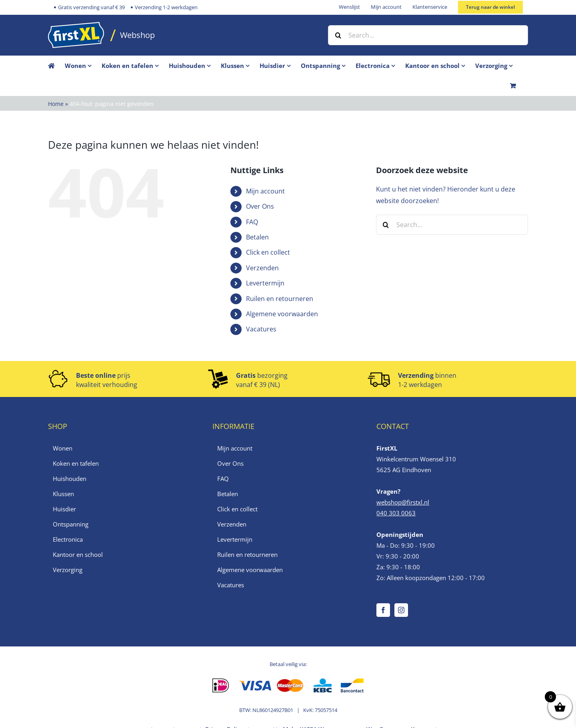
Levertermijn (265, 283)
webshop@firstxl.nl (403, 502)
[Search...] (428, 35)
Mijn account (265, 191)
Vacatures (261, 329)
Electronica (68, 539)
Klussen (63, 494)
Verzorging (68, 570)
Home (56, 104)
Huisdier (64, 509)
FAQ (252, 222)
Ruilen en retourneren (280, 299)
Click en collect (268, 252)
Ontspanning (71, 524)
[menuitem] (83, 66)
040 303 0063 (396, 513)
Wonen (63, 448)
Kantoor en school (78, 554)
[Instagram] (401, 610)
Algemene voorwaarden (282, 314)
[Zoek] (338, 35)
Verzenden (262, 268)
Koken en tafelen (76, 463)
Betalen (257, 237)
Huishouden (70, 479)
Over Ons (260, 206)
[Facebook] (383, 610)
